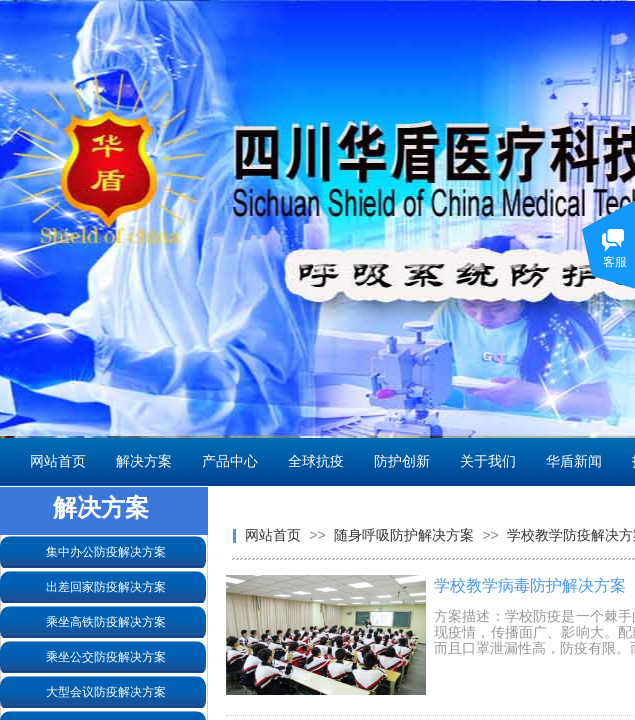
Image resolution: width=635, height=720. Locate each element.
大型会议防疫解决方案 (106, 692)
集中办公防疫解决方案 (106, 552)
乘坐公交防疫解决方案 (106, 657)
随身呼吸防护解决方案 (404, 535)
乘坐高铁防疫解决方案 (106, 622)
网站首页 (273, 535)
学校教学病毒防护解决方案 (530, 585)
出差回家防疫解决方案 (106, 587)
